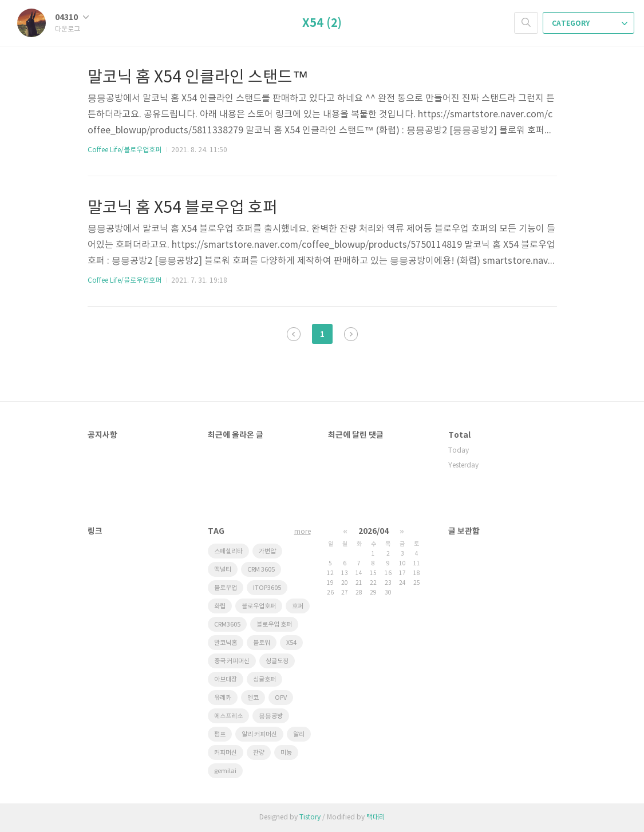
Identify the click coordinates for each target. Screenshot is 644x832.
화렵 (220, 606)
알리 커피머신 (259, 734)
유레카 (223, 698)
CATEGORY (590, 23)
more (303, 532)
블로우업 (226, 588)
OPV (281, 698)
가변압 (267, 551)
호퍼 (298, 606)
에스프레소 (228, 716)
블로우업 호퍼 (274, 625)
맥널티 (223, 570)
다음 (351, 334)
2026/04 (374, 531)
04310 (72, 17)
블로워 (262, 643)
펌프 (220, 734)
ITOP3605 (267, 588)
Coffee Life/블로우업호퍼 (125, 150)
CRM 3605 (261, 570)
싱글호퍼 (264, 680)
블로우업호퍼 (259, 606)
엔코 (253, 698)
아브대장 (226, 680)
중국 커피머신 (232, 661)
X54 (291, 643)
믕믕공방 (271, 716)
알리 (299, 734)
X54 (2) (322, 23)
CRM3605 (227, 625)
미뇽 (286, 753)
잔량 (259, 753)
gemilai (225, 771)
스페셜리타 (228, 551)
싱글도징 (277, 661)
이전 (294, 334)
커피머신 (226, 753)
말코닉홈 (226, 643)
